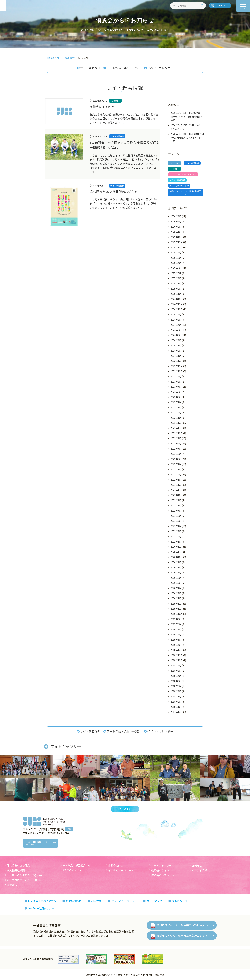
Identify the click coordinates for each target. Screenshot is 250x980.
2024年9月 (176, 314)
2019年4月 (176, 645)
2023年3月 (176, 407)
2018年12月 (176, 650)
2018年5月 (176, 686)
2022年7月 (176, 449)
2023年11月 (176, 366)
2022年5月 (176, 459)
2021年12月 (176, 485)
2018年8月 (176, 671)
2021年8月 (176, 505)
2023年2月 (176, 412)
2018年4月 (176, 691)
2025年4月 (176, 278)
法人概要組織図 (16, 870)
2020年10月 (176, 557)
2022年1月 (176, 480)
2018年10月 (176, 660)
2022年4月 (176, 464)
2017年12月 (176, 712)
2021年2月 (176, 536)
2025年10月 (176, 247)
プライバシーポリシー (124, 901)
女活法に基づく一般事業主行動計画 (182, 936)
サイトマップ (154, 901)
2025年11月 (176, 242)
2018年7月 (176, 676)
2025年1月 (176, 294)
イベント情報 (199, 870)
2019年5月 (176, 640)
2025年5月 (176, 273)
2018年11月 (176, 655)
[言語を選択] (220, 6)
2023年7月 (176, 387)
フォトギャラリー (161, 865)
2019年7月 (176, 629)
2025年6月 (176, 268)
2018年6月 (176, 681)
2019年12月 (176, 604)
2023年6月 (176, 392)
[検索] (202, 6)
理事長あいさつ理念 (18, 865)
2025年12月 (176, 237)
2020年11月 (176, 552)
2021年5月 (176, 521)
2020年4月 (176, 588)
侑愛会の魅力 (116, 865)
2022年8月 (176, 444)
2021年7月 (176, 511)
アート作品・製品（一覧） (124, 68)
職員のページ (180, 901)
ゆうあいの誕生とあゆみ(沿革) (24, 875)
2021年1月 (176, 542)
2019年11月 (176, 609)
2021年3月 (176, 531)
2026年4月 (176, 216)
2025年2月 (176, 289)
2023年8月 (176, 382)
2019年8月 (176, 624)
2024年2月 (176, 351)
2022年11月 (176, 428)
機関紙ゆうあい (160, 870)
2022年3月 (176, 469)
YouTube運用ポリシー (41, 908)
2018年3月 (176, 696)
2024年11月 (176, 304)
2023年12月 (176, 361)
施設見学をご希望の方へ (42, 901)
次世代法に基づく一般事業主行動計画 (184, 925)
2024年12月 (176, 299)
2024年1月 (176, 356)
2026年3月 (176, 222)
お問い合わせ (74, 901)
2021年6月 (176, 516)
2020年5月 (176, 583)
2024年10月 (176, 309)
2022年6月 (176, 454)
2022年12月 (176, 423)
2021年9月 (176, 500)
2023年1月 (176, 418)
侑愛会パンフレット (163, 875)
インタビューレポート (121, 870)
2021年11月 (176, 490)
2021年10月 (176, 495)
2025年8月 (176, 258)
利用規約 (96, 901)
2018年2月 (176, 702)
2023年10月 (176, 371)
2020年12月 (176, 547)
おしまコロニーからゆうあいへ (25, 880)
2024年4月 (176, 340)
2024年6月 (176, 330)
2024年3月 (176, 345)
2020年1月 (176, 598)
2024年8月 (176, 320)
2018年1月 (176, 707)
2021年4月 (176, 526)
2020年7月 (176, 572)
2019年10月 (176, 614)
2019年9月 (176, 619)
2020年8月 (176, 567)
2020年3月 (176, 593)
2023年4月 (176, 402)
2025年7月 (176, 263)
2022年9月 (176, 438)
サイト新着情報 (90, 68)
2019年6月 (176, 634)
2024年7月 (176, 325)
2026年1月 (176, 232)
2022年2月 (176, 474)
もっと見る (125, 809)
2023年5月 (176, 397)
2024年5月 (176, 335)
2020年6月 (176, 578)
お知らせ (197, 865)
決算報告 (12, 885)
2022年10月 (176, 433)
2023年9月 (176, 376)
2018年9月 (176, 665)
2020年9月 (176, 562)
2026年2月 (176, 227)
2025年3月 (176, 283)
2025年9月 (176, 252)
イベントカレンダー (160, 68)
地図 (69, 829)
